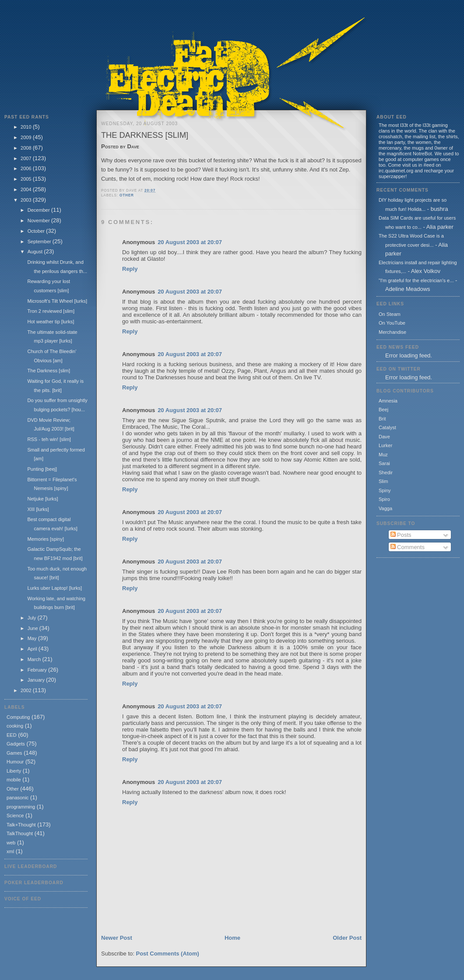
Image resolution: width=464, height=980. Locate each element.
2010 (27, 127)
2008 (27, 148)
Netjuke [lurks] (42, 499)
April (33, 649)
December (39, 210)
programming (21, 807)
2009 (27, 137)
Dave (384, 437)
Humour (15, 762)
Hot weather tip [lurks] (51, 322)
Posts (401, 535)
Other (13, 789)
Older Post (347, 938)
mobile (14, 780)
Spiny (385, 490)
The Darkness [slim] (49, 371)
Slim (383, 481)
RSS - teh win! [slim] (49, 439)
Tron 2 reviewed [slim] (51, 311)
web (11, 843)
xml (10, 851)
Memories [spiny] (46, 539)
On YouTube (392, 323)
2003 (27, 200)
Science (15, 815)
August (36, 252)
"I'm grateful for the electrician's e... (416, 280)
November (39, 220)
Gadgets (16, 744)
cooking (15, 726)
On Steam (390, 314)
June (33, 628)
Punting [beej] (42, 469)
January (37, 680)
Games (14, 753)
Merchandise (392, 332)
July (33, 618)
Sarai (384, 463)
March (35, 659)
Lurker (385, 445)
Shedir (386, 472)
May (33, 638)
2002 (27, 690)
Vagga (385, 508)
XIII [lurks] (38, 509)
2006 (27, 168)
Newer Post (117, 938)
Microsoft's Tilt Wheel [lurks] (57, 301)
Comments (408, 547)
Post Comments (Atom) (168, 954)
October (37, 231)
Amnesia (388, 401)
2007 (27, 158)
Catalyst (387, 427)
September (40, 241)
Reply (130, 269)
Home (232, 938)
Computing (18, 717)
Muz (383, 455)
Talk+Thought (21, 825)
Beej (383, 409)
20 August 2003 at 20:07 (190, 242)
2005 (27, 179)
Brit (382, 419)
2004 (27, 189)
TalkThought (20, 833)
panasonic (18, 798)
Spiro (384, 499)
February (38, 670)
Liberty (14, 771)
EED (12, 735)
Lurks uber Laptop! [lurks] (54, 588)
